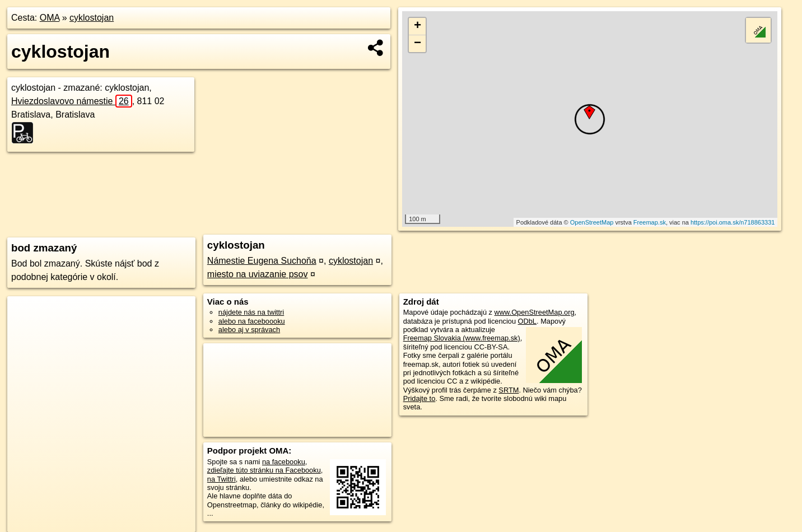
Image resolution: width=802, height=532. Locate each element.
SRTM (509, 390)
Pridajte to (419, 398)
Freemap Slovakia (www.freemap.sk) (462, 338)
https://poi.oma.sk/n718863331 (733, 222)
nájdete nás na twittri (251, 312)
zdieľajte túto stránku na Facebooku (264, 470)
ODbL (527, 321)
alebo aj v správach (249, 330)
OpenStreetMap (592, 222)
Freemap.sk (650, 222)
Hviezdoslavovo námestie (72, 101)
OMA (50, 18)
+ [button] (418, 26)
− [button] (418, 44)
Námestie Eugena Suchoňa (262, 261)
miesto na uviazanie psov (258, 274)
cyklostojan (92, 18)
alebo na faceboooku (252, 321)
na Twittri (222, 479)
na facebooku (284, 462)
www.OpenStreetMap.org (535, 312)
